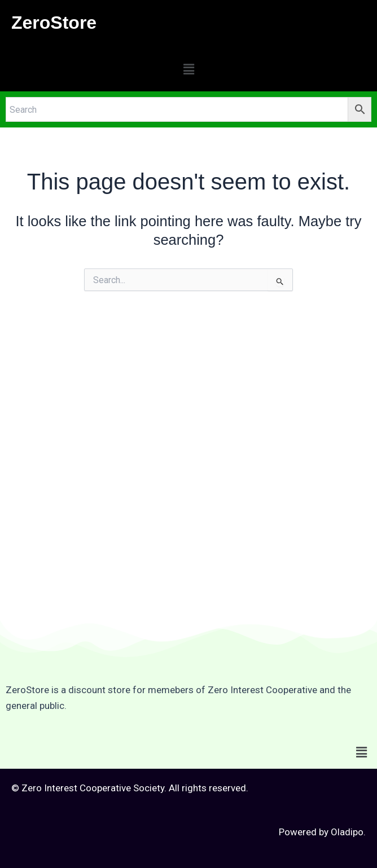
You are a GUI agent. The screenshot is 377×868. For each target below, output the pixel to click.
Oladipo (347, 832)
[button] (188, 69)
